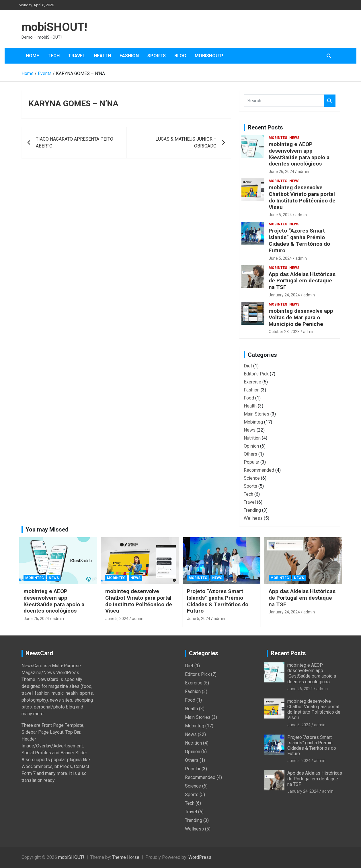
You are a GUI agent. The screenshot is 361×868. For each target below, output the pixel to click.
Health (102, 56)
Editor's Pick (256, 374)
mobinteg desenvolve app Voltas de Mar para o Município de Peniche (301, 317)
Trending (252, 510)
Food (249, 398)
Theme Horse (126, 857)
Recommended (259, 470)
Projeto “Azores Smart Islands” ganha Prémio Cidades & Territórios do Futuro (299, 240)
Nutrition (252, 438)
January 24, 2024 (284, 295)
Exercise (252, 382)
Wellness (253, 518)
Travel (77, 56)
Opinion (251, 446)
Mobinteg (278, 138)
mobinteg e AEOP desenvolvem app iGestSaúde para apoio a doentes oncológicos (299, 154)
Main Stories (256, 414)
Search (330, 101)
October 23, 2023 (284, 332)
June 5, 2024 (280, 215)
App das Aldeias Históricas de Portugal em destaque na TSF (302, 281)
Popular (251, 462)
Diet (248, 366)
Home (32, 56)
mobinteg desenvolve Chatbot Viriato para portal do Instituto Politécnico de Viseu (302, 197)
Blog (180, 56)
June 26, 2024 (281, 172)
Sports (157, 56)
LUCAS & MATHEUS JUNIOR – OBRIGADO (186, 142)
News (294, 138)
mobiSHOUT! (54, 27)
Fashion (129, 56)
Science (252, 478)
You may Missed (47, 530)
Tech (54, 56)
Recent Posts (265, 127)
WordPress (200, 857)
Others (250, 454)
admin (303, 172)
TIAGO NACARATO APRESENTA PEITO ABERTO (75, 142)
